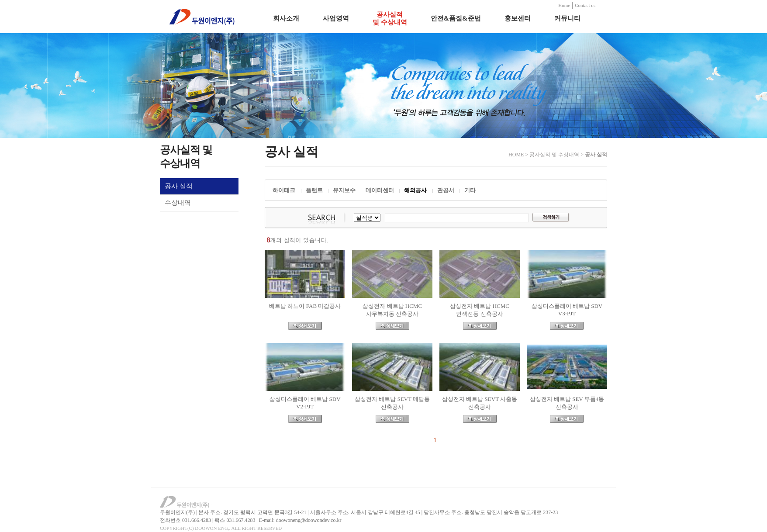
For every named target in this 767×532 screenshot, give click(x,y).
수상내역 (178, 203)
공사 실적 (179, 186)
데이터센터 (380, 190)
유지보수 (344, 190)
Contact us (585, 5)
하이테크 (284, 190)
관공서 (446, 190)
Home (564, 5)
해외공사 (415, 190)
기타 (470, 190)
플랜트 (314, 190)
